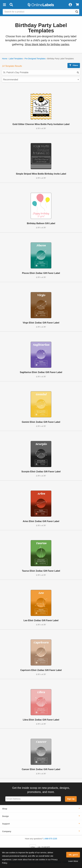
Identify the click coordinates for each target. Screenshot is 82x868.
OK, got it (73, 855)
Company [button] (7, 831)
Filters (74, 65)
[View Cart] (77, 5)
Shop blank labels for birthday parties (47, 44)
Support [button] (6, 824)
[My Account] (70, 5)
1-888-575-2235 (50, 839)
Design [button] (5, 816)
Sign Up (71, 799)
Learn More (73, 861)
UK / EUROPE (44, 847)
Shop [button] (5, 809)
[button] (4, 5)
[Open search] (77, 12)
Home (5, 59)
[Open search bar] (11, 5)
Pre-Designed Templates (35, 59)
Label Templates (16, 59)
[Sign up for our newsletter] (33, 799)
